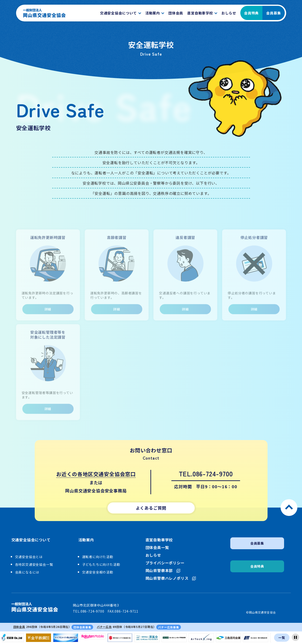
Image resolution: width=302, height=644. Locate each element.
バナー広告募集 (169, 627)
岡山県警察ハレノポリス (171, 578)
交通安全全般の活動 (98, 572)
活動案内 (86, 540)
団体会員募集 (82, 627)
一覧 (282, 637)
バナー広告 (104, 627)
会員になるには (27, 572)
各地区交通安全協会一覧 (34, 564)
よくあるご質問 (151, 508)
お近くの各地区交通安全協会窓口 (96, 474)
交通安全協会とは (29, 557)
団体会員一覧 (157, 547)
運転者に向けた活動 (98, 557)
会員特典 (251, 13)
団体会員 (19, 627)
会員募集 (273, 13)
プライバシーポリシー (165, 563)
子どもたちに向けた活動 (101, 564)
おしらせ (153, 555)
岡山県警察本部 (163, 571)
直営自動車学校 (159, 540)
